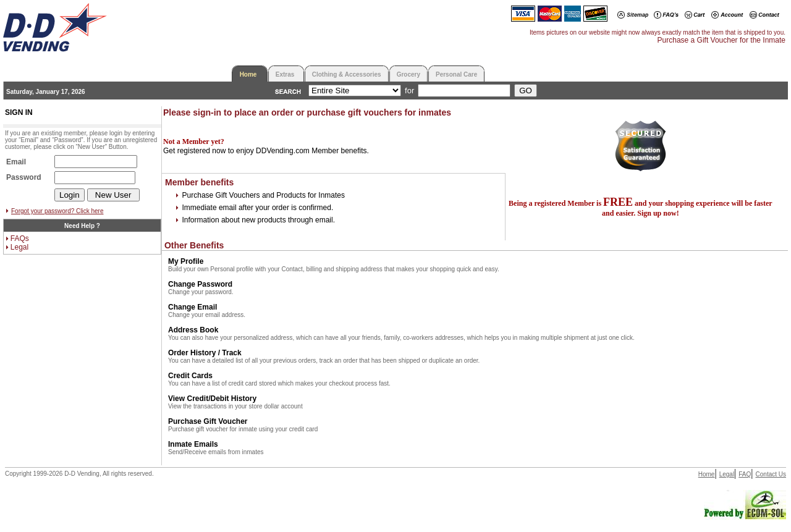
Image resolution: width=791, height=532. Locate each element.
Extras (285, 74)
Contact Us (771, 474)
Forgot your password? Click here (57, 211)
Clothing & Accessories (347, 74)
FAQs (20, 239)
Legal (19, 247)
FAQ (745, 474)
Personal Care (456, 74)
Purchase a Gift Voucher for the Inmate (721, 40)
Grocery (408, 74)
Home (248, 74)
